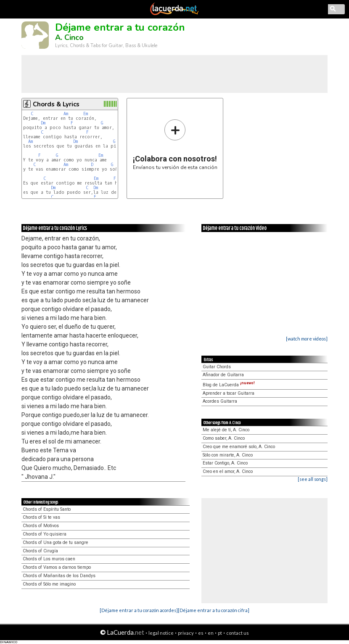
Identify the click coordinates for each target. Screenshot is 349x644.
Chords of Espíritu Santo (47, 509)
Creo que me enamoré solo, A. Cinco (239, 447)
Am (66, 114)
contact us (238, 633)
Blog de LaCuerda (229, 385)
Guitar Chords (217, 367)
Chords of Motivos (41, 526)
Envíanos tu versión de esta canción (175, 144)
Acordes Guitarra (220, 401)
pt (220, 633)
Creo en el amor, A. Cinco (228, 471)
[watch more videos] (307, 339)
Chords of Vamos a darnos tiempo (57, 567)
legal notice (161, 633)
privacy (186, 633)
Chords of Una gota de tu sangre (56, 542)
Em (86, 114)
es (201, 633)
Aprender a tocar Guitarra (229, 393)
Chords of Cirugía (40, 551)
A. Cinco (69, 37)
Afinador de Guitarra (223, 375)
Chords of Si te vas (41, 517)
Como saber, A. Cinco (224, 438)
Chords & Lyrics (56, 104)
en (211, 633)
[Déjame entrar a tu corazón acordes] (139, 610)
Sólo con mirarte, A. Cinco (228, 455)
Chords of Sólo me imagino (49, 584)
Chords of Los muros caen (49, 559)
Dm (43, 123)
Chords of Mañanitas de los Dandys (59, 576)
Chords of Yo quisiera (45, 534)
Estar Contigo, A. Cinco (225, 463)
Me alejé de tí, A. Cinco (226, 430)
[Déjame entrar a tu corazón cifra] (214, 610)
